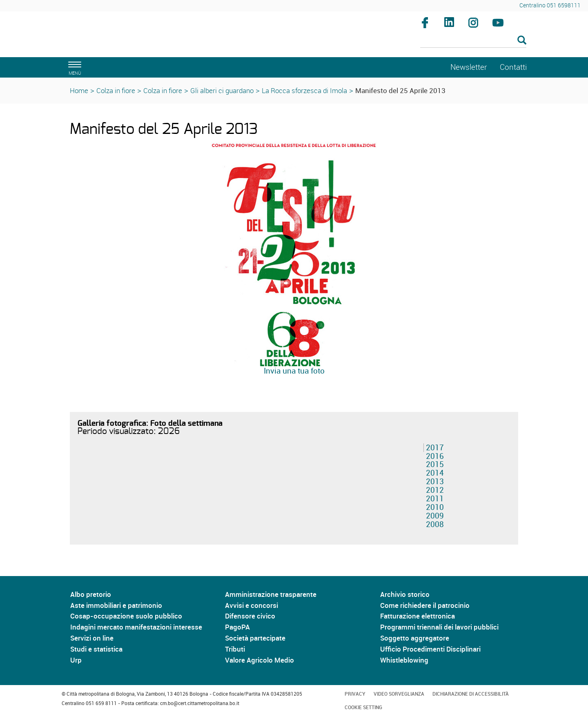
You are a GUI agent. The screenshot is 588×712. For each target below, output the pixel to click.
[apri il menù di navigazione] (73, 67)
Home (79, 90)
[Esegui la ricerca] (522, 41)
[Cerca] (473, 41)
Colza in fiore (116, 90)
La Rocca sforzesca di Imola (304, 90)
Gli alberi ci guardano (222, 90)
